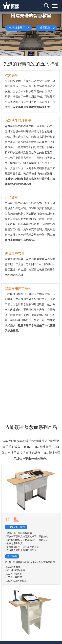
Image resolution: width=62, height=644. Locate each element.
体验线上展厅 (17, 28)
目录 (54, 6)
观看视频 (45, 28)
